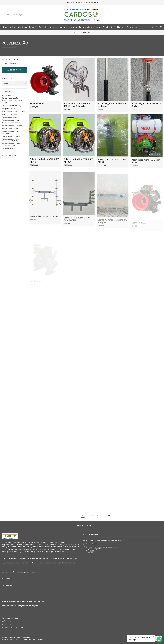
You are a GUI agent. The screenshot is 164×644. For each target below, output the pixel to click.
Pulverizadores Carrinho (12, 126)
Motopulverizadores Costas (13, 114)
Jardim (12, 27)
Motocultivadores (68, 27)
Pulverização (35, 27)
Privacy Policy (7, 624)
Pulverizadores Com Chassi (13, 128)
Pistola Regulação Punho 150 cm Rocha (112, 105)
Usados (121, 27)
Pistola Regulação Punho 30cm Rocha (146, 105)
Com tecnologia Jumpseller (33, 639)
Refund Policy (7, 621)
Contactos (132, 27)
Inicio (4, 27)
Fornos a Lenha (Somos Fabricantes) (97, 27)
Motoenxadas (50, 27)
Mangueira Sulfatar (9, 108)
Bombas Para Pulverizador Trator (13, 102)
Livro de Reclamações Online (13, 627)
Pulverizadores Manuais (12, 123)
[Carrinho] (161, 15)
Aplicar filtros (14, 70)
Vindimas (22, 27)
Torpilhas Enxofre (9, 148)
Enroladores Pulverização (12, 106)
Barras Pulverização (10, 98)
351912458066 (90, 544)
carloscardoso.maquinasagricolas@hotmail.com (102, 541)
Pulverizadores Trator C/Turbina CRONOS (11, 140)
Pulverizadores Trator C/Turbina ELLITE (11, 145)
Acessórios (6, 95)
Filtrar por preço (14, 155)
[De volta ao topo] (82, 526)
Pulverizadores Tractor (11, 136)
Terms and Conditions (10, 618)
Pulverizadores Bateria (11, 120)
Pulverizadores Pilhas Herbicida (11, 132)
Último (108, 516)
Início (76, 32)
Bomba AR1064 (37, 103)
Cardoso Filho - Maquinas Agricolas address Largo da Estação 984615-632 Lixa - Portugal (101, 550)
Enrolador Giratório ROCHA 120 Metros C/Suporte (77, 105)
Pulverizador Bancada (10, 117)
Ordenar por (7, 78)
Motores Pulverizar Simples (13, 111)
